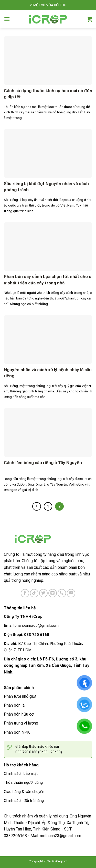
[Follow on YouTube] (71, 593)
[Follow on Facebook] (25, 593)
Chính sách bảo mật (21, 774)
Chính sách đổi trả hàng (24, 801)
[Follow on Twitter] (43, 593)
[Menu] (7, 19)
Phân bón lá (14, 705)
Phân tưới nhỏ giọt (20, 696)
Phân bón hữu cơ (19, 714)
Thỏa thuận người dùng (23, 782)
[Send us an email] (53, 593)
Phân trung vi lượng (21, 723)
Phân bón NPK (17, 732)
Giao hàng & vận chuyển (24, 792)
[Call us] (62, 593)
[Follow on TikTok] (34, 593)
